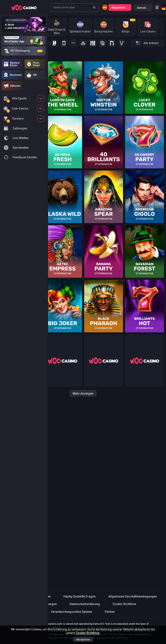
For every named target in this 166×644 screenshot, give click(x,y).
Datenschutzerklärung (85, 604)
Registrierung (121, 8)
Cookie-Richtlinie (124, 604)
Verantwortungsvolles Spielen (72, 612)
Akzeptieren (83, 640)
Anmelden (144, 8)
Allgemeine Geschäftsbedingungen (133, 596)
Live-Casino (16, 109)
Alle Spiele (15, 99)
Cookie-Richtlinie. (88, 633)
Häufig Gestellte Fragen (80, 596)
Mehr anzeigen (83, 394)
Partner (110, 612)
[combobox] (157, 8)
